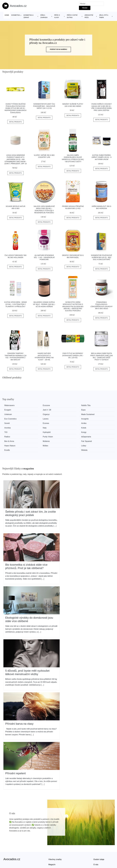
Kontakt (96, 855)
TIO (64, 423)
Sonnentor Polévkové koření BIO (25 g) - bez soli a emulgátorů (102, 257)
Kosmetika (16, 15)
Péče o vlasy (57, 16)
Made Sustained (12, 414)
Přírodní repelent (15, 758)
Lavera (66, 414)
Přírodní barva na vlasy (19, 709)
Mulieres (37, 431)
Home (7, 15)
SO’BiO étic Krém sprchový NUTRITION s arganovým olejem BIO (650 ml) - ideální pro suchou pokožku (73, 306)
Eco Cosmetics (40, 414)
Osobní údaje (99, 844)
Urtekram (67, 410)
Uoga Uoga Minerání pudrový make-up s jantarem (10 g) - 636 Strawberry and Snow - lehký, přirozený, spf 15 (15, 159)
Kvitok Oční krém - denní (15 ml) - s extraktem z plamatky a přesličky (16, 304)
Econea (37, 418)
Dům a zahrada (44, 16)
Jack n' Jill (9, 410)
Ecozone (38, 405)
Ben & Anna (10, 431)
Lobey (37, 435)
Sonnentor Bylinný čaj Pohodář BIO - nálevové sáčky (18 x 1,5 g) (44, 106)
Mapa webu (53, 855)
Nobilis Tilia (67, 405)
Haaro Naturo (97, 431)
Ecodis (66, 435)
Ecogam (95, 405)
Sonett (8, 418)
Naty (7, 423)
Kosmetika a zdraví (28, 16)
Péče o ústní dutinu (72, 16)
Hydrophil (96, 423)
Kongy (8, 427)
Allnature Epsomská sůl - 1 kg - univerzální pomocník (44, 257)
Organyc (95, 410)
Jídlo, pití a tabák (104, 16)
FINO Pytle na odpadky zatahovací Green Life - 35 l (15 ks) (73, 355)
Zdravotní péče (89, 16)
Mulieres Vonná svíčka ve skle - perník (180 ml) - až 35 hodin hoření (44, 304)
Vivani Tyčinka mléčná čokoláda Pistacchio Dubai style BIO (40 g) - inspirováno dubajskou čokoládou (16, 108)
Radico (37, 427)
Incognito (95, 414)
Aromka (95, 418)
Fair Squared (68, 431)
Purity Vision (68, 427)
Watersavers (10, 405)
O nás (96, 850)
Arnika (65, 418)
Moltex (8, 435)
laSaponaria (97, 427)
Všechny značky (55, 844)
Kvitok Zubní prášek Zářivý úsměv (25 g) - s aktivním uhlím (101, 157)
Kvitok (37, 423)
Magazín (52, 850)
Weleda (95, 435)
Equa (36, 410)
